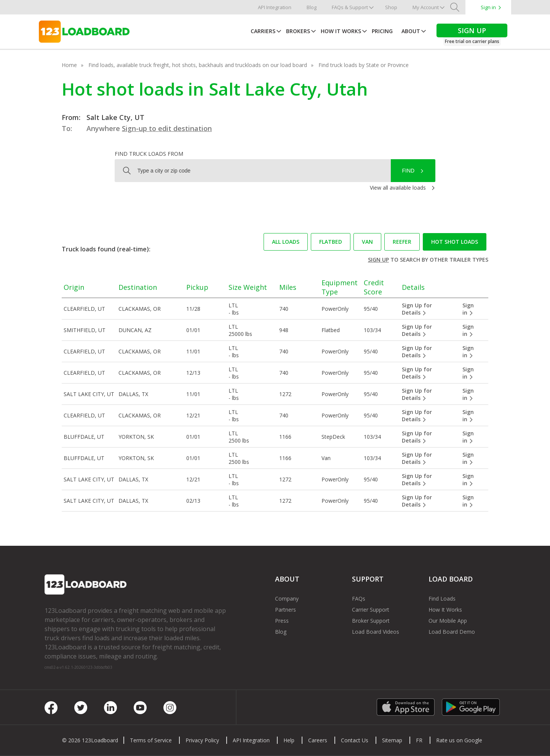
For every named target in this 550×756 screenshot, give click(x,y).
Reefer (402, 242)
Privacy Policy (202, 740)
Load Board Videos (376, 632)
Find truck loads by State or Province (364, 65)
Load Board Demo (452, 632)
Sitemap (392, 740)
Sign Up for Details (417, 309)
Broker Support (371, 621)
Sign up (378, 260)
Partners (285, 610)
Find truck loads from (149, 154)
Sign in (488, 7)
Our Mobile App (448, 621)
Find (409, 171)
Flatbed (331, 242)
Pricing (382, 31)
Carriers (263, 31)
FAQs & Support (350, 7)
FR (419, 740)
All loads (286, 242)
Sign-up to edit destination (167, 128)
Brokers (298, 31)
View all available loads (398, 188)
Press (282, 621)
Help (289, 740)
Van (367, 242)
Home (69, 65)
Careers (318, 740)
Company (287, 599)
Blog (312, 7)
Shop (391, 7)
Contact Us (355, 740)
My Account (426, 7)
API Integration (275, 7)
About (411, 31)
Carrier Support (371, 610)
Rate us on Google (459, 740)
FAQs (359, 599)
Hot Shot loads (455, 242)
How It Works (341, 31)
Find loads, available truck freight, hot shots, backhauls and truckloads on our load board (198, 65)
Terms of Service (151, 740)
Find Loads (442, 599)
